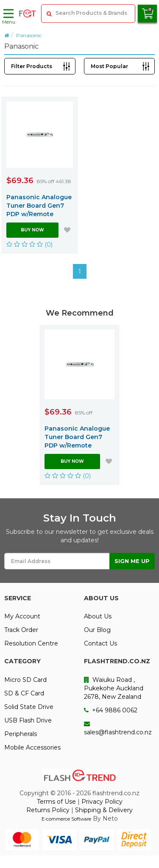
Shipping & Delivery (104, 810)
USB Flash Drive (28, 720)
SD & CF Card (24, 693)
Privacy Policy (102, 802)
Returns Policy (48, 810)
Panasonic (29, 35)
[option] (79, 405)
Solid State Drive (29, 707)
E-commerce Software (66, 819)
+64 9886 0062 (111, 710)
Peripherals (21, 734)
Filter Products (32, 66)
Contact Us (100, 643)
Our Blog (97, 630)
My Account (22, 616)
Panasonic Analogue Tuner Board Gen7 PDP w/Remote (39, 206)
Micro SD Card (25, 680)
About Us (98, 616)
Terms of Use (56, 802)
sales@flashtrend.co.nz (118, 728)
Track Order (21, 630)
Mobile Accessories (32, 747)
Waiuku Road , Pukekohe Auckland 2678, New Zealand (114, 688)
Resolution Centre (31, 643)
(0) (30, 244)
